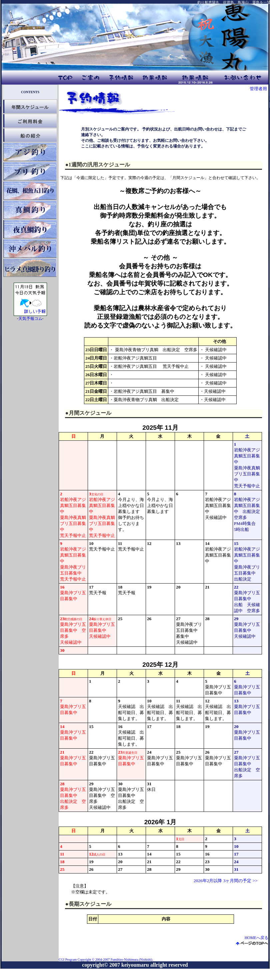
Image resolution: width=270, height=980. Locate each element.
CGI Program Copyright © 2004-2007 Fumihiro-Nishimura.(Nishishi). (106, 960)
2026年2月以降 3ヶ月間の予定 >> (226, 881)
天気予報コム (30, 319)
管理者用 (258, 89)
